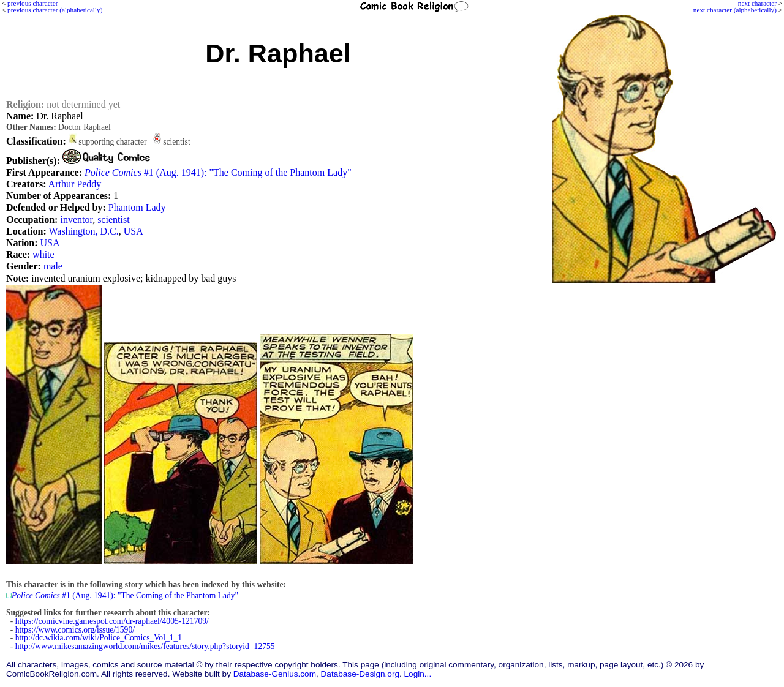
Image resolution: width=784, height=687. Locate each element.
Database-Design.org (360, 674)
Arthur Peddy (75, 184)
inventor (76, 220)
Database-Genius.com (275, 674)
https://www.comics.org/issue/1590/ (75, 630)
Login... (418, 674)
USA (134, 231)
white (43, 254)
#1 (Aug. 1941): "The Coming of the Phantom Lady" (218, 172)
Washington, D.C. (84, 231)
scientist (113, 220)
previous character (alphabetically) (55, 10)
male (53, 266)
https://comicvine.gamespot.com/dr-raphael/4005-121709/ (112, 621)
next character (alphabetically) (735, 10)
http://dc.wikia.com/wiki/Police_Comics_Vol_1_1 (99, 638)
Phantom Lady (137, 207)
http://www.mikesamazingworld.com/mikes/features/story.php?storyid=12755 (145, 646)
